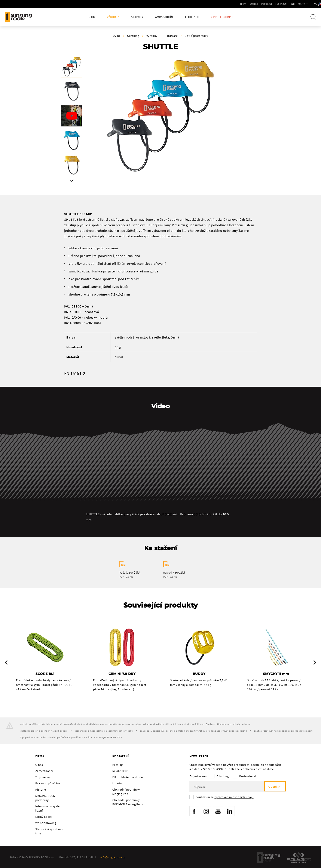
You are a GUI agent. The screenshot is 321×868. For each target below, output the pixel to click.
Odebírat (274, 787)
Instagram (208, 812)
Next (72, 181)
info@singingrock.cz (114, 858)
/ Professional (222, 17)
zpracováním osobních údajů (234, 798)
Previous (6, 663)
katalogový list (130, 573)
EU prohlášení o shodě (128, 778)
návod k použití (174, 573)
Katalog (118, 765)
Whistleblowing (46, 824)
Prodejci (252, 4)
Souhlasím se (225, 798)
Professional (248, 777)
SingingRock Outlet (269, 858)
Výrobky (113, 17)
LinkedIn (233, 812)
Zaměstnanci (44, 772)
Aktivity (137, 17)
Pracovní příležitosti (49, 784)
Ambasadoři (164, 17)
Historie (41, 790)
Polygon (299, 858)
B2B (278, 4)
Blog (91, 17)
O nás (39, 765)
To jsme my (43, 778)
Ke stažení (267, 4)
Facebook (195, 812)
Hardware (171, 36)
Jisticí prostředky (197, 36)
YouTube (221, 812)
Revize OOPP (121, 772)
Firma (229, 4)
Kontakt (288, 4)
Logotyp (118, 784)
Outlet (239, 4)
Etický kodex (44, 817)
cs (311, 4)
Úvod (116, 36)
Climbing (133, 36)
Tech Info (192, 17)
